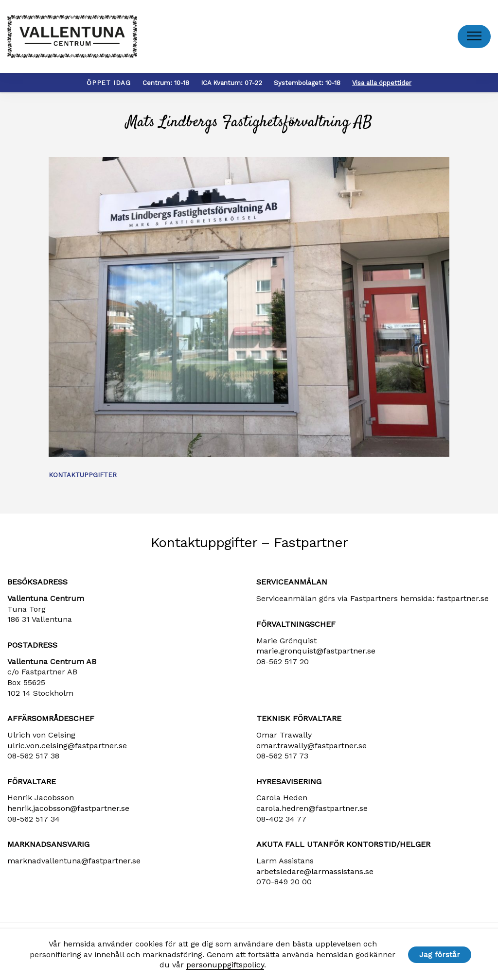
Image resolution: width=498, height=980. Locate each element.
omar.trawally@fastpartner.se (311, 746)
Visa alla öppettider (382, 83)
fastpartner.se (463, 598)
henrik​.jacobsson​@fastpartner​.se (68, 808)
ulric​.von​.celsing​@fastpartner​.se (67, 746)
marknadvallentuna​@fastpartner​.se (74, 861)
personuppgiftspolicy (225, 965)
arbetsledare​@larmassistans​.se (315, 871)
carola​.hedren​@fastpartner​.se (312, 808)
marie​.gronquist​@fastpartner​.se (316, 651)
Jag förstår (440, 955)
